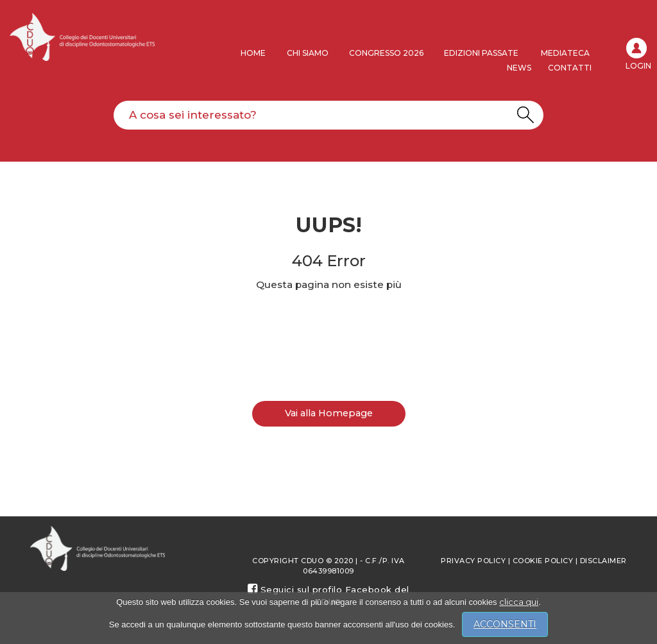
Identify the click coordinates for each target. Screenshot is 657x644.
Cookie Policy (543, 561)
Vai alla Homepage (329, 413)
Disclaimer (603, 561)
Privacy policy (473, 561)
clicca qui (519, 602)
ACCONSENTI (505, 624)
